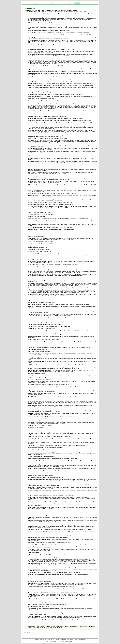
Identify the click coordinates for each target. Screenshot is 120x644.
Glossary (25, 6)
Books (68, 639)
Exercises (57, 639)
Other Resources (82, 639)
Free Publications (63, 639)
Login (47, 641)
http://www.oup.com (47, 12)
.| (74, 641)
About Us (76, 639)
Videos (49, 639)
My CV (46, 639)
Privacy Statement (69, 641)
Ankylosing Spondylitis (39, 639)
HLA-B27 (53, 639)
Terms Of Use (64, 641)
